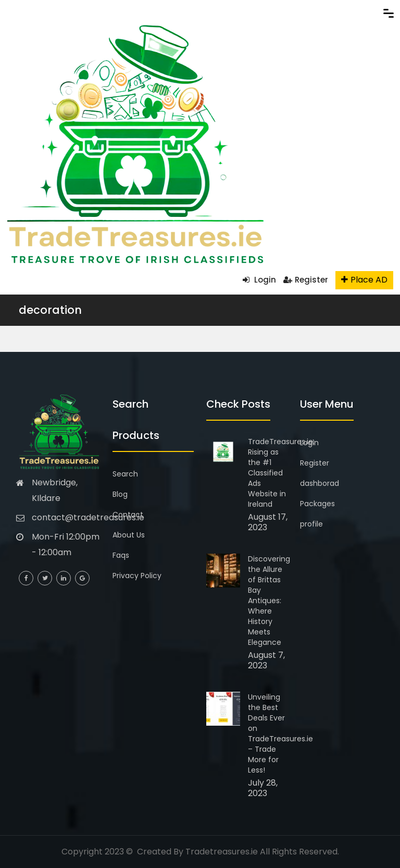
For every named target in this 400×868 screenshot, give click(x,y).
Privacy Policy (137, 576)
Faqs (121, 555)
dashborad (320, 483)
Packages (317, 504)
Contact (128, 515)
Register (306, 280)
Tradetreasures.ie (222, 852)
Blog (120, 494)
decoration (50, 310)
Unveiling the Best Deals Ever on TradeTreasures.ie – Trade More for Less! (280, 733)
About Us (129, 535)
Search (125, 474)
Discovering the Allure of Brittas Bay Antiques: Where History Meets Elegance (269, 601)
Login (259, 280)
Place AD (364, 280)
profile (311, 524)
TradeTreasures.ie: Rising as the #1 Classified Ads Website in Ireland (281, 473)
